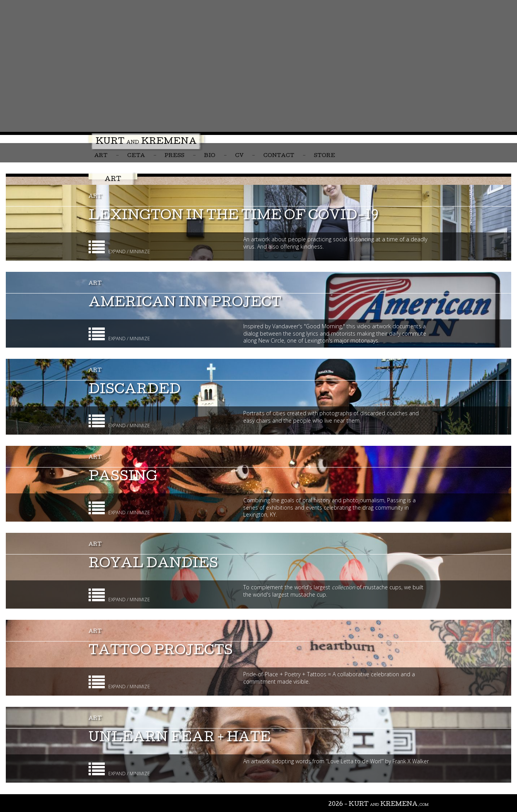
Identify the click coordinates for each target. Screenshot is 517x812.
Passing (123, 478)
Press (175, 156)
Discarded (135, 391)
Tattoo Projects (161, 652)
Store (325, 156)
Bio (210, 156)
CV (239, 156)
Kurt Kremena (146, 142)
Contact (279, 156)
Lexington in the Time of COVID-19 (234, 217)
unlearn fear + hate (180, 739)
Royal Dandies (153, 565)
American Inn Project (185, 304)
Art (101, 156)
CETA (136, 156)
